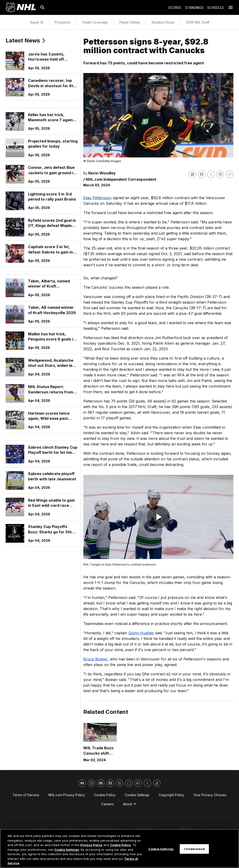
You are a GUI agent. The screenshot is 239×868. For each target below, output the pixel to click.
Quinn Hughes (141, 633)
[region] (119, 849)
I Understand (194, 849)
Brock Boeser (95, 659)
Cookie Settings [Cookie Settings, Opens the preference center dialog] (161, 849)
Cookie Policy (120, 845)
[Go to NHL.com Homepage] (21, 7)
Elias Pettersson (97, 198)
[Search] (42, 7)
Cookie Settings (67, 850)
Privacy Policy (91, 845)
